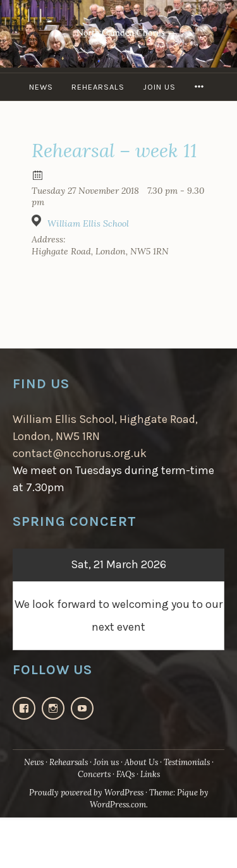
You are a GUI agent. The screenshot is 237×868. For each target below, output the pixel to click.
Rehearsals (98, 87)
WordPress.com (118, 805)
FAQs (125, 774)
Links (150, 774)
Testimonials (187, 762)
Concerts (94, 774)
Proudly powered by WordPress (86, 793)
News (41, 87)
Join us (159, 87)
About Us (141, 762)
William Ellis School (88, 223)
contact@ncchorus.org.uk (80, 453)
